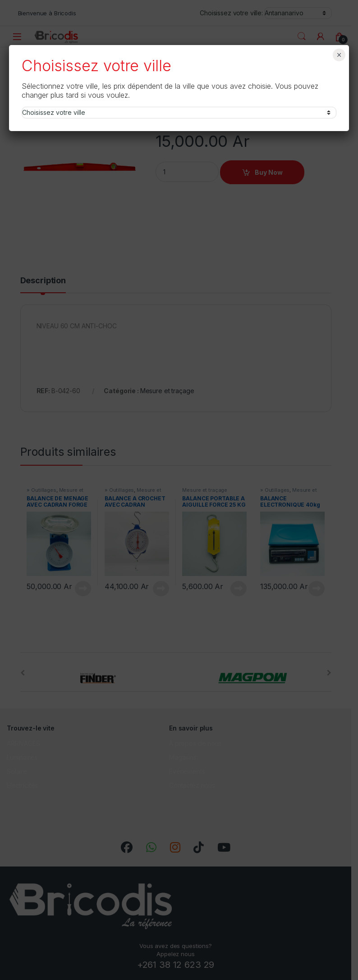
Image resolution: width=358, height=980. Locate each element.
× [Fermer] (339, 55)
